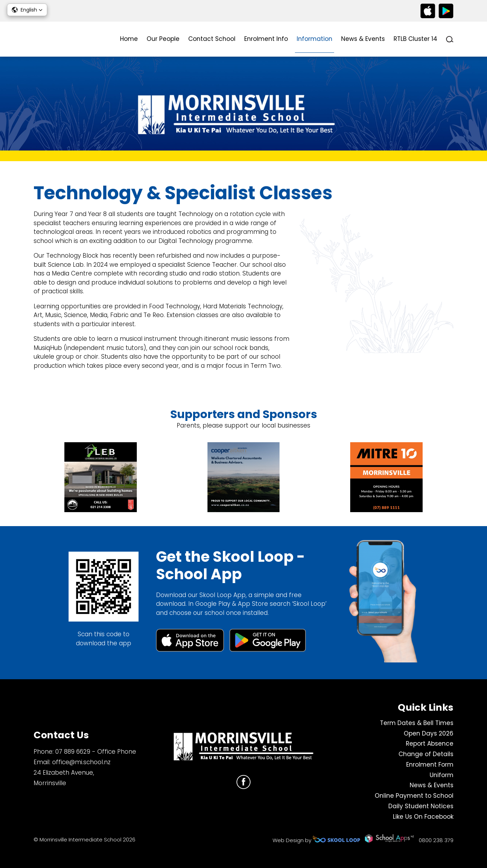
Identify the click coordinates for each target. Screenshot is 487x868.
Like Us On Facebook (423, 817)
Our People (163, 39)
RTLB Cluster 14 (415, 39)
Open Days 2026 (429, 733)
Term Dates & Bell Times (417, 723)
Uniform (442, 775)
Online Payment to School (414, 796)
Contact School (212, 39)
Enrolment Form (430, 765)
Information (315, 39)
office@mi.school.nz (81, 762)
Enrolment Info (266, 39)
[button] (27, 10)
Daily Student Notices (421, 806)
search (450, 39)
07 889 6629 (73, 752)
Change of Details (426, 754)
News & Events (363, 39)
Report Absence (430, 744)
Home (129, 39)
